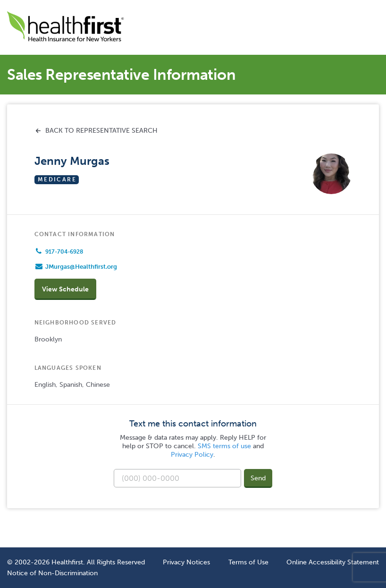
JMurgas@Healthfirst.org (81, 267)
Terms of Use (248, 562)
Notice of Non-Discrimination (52, 573)
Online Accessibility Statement (333, 562)
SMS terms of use (224, 446)
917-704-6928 (64, 252)
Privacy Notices (186, 562)
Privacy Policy (192, 455)
